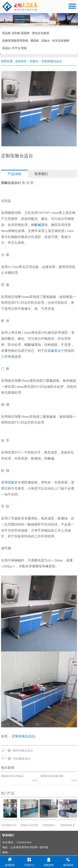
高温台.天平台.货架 (14, 48)
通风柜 (35, 41)
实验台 (46, 41)
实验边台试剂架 (29, 821)
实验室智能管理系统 (15, 41)
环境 (11, 357)
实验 (11, 482)
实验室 (53, 351)
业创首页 (21, 61)
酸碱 (38, 225)
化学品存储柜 (61, 41)
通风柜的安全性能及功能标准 (15, 776)
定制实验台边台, (24, 736)
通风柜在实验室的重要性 (54, 776)
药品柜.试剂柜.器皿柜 (16, 33)
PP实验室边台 (22, 759)
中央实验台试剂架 (10, 821)
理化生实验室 (41, 33)
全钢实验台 (49, 821)
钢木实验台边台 (23, 751)
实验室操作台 (68, 821)
